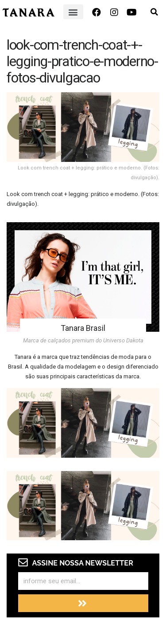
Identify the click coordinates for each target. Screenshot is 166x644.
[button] (73, 12)
